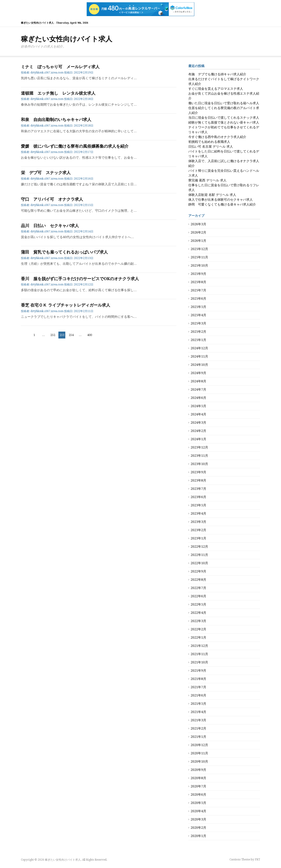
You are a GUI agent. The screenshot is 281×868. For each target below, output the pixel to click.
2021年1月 (198, 737)
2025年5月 (198, 307)
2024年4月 (198, 414)
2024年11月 (199, 356)
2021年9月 (198, 671)
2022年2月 (198, 629)
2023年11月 (199, 456)
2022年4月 (198, 613)
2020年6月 (198, 795)
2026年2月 (198, 232)
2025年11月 (199, 257)
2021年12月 (199, 646)
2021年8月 (198, 679)
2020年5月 (198, 803)
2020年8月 (198, 778)
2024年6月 (198, 398)
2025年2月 (198, 332)
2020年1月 (198, 836)
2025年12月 (199, 249)
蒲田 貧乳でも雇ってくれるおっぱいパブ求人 (64, 252)
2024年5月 (198, 406)
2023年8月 (198, 480)
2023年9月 (198, 472)
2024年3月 (198, 423)
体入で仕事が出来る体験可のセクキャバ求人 (221, 200)
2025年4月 (198, 315)
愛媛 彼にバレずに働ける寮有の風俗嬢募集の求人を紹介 (75, 146)
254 (71, 335)
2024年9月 (198, 373)
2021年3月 (198, 720)
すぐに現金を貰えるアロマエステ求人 (216, 89)
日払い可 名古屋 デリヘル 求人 (211, 147)
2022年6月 (198, 596)
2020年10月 (199, 761)
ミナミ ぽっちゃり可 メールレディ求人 (60, 67)
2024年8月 (198, 381)
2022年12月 (199, 547)
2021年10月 (199, 662)
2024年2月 (198, 431)
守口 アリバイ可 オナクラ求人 (52, 199)
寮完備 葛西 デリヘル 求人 (207, 180)
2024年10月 (199, 365)
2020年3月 (198, 819)
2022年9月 (198, 571)
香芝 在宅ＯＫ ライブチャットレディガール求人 (66, 305)
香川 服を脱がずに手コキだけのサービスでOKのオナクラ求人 (80, 279)
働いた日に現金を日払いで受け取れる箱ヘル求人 (224, 103)
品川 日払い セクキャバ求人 (50, 226)
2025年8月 (198, 282)
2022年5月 (198, 604)
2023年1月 (198, 538)
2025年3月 (198, 323)
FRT (257, 860)
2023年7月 (198, 489)
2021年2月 (198, 728)
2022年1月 (198, 637)
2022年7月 (198, 588)
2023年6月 (198, 497)
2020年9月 (198, 770)
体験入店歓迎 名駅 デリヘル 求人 (212, 195)
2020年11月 (199, 753)
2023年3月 (198, 522)
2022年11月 (199, 555)
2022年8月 (198, 580)
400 (89, 335)
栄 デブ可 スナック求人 (46, 173)
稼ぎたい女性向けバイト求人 (67, 39)
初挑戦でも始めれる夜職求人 (209, 142)
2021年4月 (198, 712)
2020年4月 (198, 811)
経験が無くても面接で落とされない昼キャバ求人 (224, 122)
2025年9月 (198, 274)
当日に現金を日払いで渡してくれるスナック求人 (224, 118)
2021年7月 (198, 687)
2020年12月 (199, 745)
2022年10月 (199, 563)
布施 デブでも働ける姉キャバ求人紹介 (217, 74)
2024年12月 (199, 348)
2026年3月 (198, 224)
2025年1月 (198, 340)
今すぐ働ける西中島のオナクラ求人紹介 (217, 137)
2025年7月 (198, 290)
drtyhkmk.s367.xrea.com (47, 73)
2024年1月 (198, 439)
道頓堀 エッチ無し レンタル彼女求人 (58, 93)
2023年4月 (198, 513)
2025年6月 (198, 299)
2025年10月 (199, 265)
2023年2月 (198, 530)
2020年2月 (198, 828)
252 (53, 335)
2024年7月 (198, 389)
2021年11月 (199, 654)
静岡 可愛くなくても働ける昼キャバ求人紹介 (222, 204)
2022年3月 (198, 621)
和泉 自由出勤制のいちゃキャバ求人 (56, 120)
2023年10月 (199, 464)
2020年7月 (198, 786)
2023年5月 (198, 505)
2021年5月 (198, 704)
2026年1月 (198, 241)
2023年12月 (199, 447)
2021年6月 (198, 695)
